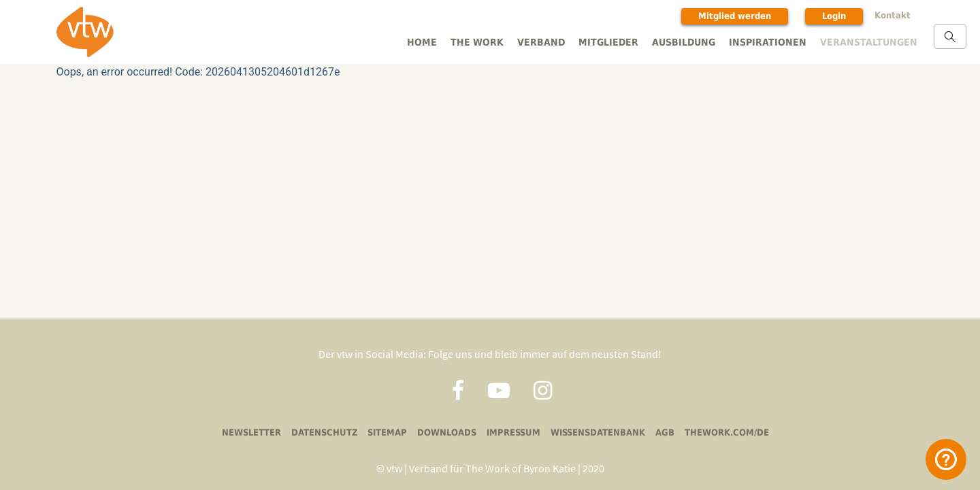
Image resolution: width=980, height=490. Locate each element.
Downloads (448, 432)
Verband (554, 42)
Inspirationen (773, 42)
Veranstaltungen (870, 42)
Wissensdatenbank (594, 432)
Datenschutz (330, 432)
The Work (492, 42)
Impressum (513, 432)
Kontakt (896, 15)
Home (439, 42)
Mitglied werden (741, 16)
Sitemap (391, 432)
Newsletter (259, 432)
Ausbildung (693, 42)
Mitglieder (620, 42)
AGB (660, 432)
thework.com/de (720, 432)
